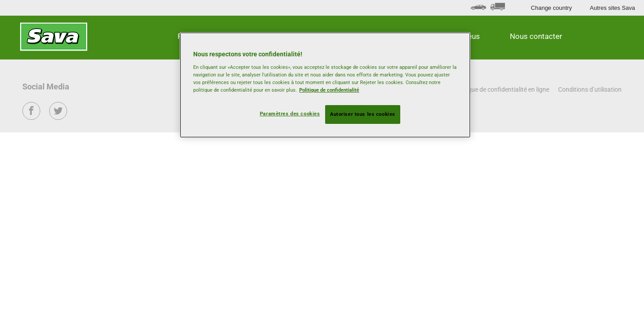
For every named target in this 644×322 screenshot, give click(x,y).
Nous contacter (536, 36)
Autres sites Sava (612, 8)
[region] (325, 85)
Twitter (58, 117)
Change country (551, 8)
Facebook (32, 117)
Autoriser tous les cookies (363, 114)
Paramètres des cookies (290, 114)
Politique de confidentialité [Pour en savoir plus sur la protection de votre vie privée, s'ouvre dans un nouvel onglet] (329, 90)
